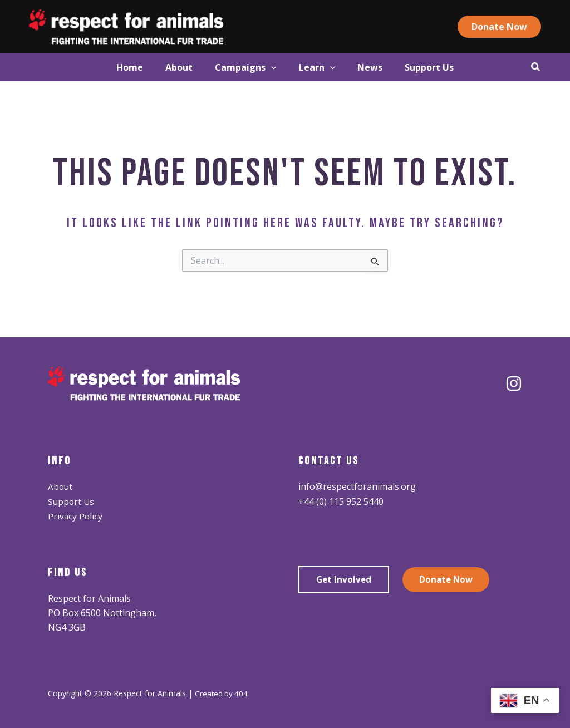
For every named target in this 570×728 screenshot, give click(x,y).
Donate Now (449, 580)
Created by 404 (222, 693)
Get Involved (345, 580)
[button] (517, 27)
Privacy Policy (76, 516)
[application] (266, 67)
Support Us (72, 501)
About (61, 486)
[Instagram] (514, 383)
